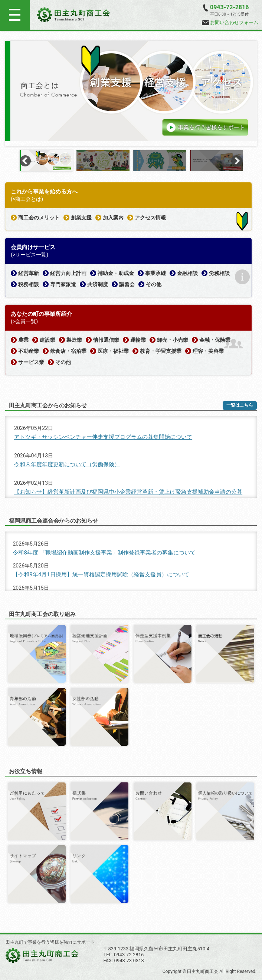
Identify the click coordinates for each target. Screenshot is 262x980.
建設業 (48, 340)
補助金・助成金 (116, 273)
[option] (131, 91)
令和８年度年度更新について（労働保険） (67, 464)
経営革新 (29, 273)
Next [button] (237, 161)
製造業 (74, 340)
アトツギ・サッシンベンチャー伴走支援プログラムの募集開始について (103, 437)
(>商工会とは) (27, 199)
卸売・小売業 (173, 340)
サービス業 (31, 362)
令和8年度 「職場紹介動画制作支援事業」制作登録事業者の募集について (104, 553)
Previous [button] (25, 161)
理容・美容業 (208, 351)
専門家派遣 (63, 284)
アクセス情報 (150, 218)
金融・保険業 (215, 340)
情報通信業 (106, 340)
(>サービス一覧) (30, 255)
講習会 (127, 284)
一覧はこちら (240, 405)
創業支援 (81, 218)
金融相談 (187, 273)
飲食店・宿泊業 (68, 351)
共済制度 (98, 284)
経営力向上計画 (68, 273)
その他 (154, 284)
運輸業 (138, 340)
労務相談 (219, 273)
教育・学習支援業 (161, 351)
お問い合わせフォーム (230, 22)
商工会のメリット (39, 218)
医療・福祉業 (113, 351)
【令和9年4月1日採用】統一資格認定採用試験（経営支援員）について (101, 575)
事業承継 (155, 273)
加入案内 (113, 218)
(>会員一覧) (24, 321)
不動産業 (29, 351)
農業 (23, 340)
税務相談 (29, 284)
